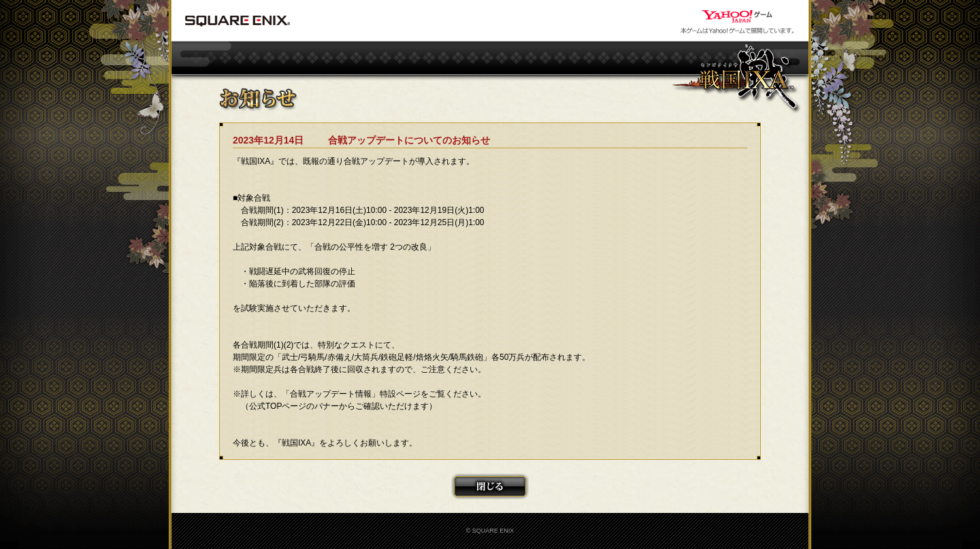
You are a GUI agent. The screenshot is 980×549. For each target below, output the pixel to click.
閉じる (490, 486)
